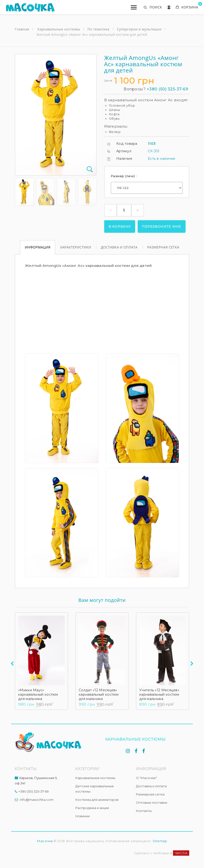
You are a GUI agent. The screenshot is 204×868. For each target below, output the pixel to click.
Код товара (127, 144)
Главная (22, 29)
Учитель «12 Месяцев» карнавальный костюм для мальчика (159, 694)
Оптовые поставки (152, 802)
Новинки (82, 816)
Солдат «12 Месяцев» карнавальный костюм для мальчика (99, 694)
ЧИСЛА (181, 853)
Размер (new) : (124, 176)
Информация (38, 247)
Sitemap (160, 841)
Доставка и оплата (119, 247)
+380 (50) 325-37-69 (168, 89)
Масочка (45, 841)
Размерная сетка (163, 247)
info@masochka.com (37, 800)
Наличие (124, 159)
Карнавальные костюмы (95, 778)
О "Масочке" (146, 778)
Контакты (144, 811)
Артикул (124, 151)
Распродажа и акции (92, 808)
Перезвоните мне (162, 226)
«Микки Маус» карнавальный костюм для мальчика (38, 694)
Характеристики (76, 247)
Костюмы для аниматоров (97, 800)
